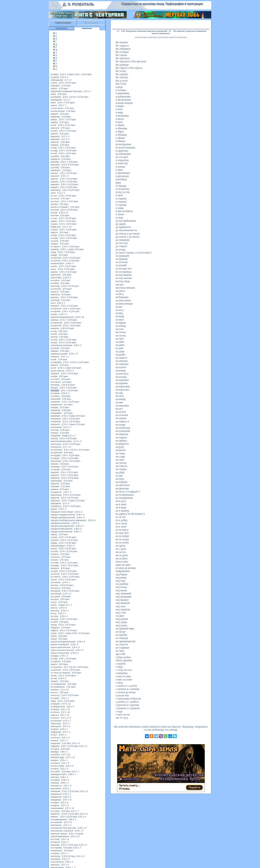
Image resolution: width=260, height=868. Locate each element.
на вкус (54, 153)
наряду (54, 543)
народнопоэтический (60, 523)
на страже (55, 597)
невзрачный (56, 794)
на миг (54, 359)
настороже (55, 591)
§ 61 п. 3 (66, 738)
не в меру (55, 811)
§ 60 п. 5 (67, 797)
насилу (54, 549)
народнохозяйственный (61, 529)
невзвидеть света (59, 774)
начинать (55, 690)
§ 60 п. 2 (72, 820)
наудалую (55, 628)
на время (55, 156)
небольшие (56, 724)
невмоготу (55, 814)
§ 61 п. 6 (76, 743)
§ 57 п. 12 (66, 704)
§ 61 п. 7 (76, 772)
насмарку (55, 565)
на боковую (56, 97)
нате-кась (55, 611)
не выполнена (57, 862)
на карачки (56, 311)
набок (53, 94)
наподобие (56, 436)
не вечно (55, 769)
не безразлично (58, 707)
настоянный (56, 594)
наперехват (56, 422)
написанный (56, 427)
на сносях (55, 574)
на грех (54, 218)
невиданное (56, 797)
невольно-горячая (59, 834)
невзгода (55, 777)
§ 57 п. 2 (67, 726)
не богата (55, 712)
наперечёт (55, 424)
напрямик (55, 486)
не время (55, 853)
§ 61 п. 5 (71, 707)
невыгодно (55, 859)
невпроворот (56, 851)
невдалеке (55, 743)
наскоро (54, 560)
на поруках (56, 455)
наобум (54, 376)
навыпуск (55, 184)
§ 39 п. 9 (80, 515)
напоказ (54, 438)
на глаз (54, 196)
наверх (54, 120)
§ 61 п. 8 (70, 766)
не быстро (55, 738)
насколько (55, 557)
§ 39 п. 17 (74, 354)
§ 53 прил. (67, 86)
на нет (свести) (57, 371)
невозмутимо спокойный (62, 831)
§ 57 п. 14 (67, 800)
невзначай (55, 791)
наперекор (55, 410)
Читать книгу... (130, 785)
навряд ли (55, 159)
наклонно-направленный (62, 317)
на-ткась (54, 616)
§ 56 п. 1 (64, 752)
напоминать (56, 447)
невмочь (54, 817)
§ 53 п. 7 (61, 103)
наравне (54, 489)
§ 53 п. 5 (63, 266)
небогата (55, 715)
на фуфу (55, 656)
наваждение (56, 100)
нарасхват (55, 501)
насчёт (54, 605)
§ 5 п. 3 (67, 667)
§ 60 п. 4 (69, 862)
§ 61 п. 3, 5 (66, 718)
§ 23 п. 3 (63, 509)
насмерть (55, 568)
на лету (54, 340)
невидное (55, 805)
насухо (54, 602)
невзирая (55, 783)
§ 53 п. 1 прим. (67, 74)
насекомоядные (58, 546)
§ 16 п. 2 (79, 512)
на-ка (53, 303)
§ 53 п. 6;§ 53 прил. (71, 402)
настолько (55, 588)
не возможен (56, 822)
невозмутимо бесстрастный (63, 828)
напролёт (55, 475)
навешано (55, 136)
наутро (54, 639)
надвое (54, 221)
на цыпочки (56, 670)
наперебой (56, 399)
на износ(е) (56, 289)
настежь (54, 585)
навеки (54, 105)
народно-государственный (63, 515)
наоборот (55, 374)
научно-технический (60, 653)
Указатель (87, 28)
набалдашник (57, 80)
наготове (55, 216)
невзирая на (56, 786)
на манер (55, 348)
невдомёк (55, 746)
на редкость (56, 506)
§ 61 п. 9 (67, 786)
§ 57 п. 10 (65, 712)
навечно (54, 134)
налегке (54, 337)
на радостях (56, 492)
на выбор (55, 168)
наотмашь (55, 385)
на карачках (56, 309)
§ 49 (62, 328)
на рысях (55, 540)
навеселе (55, 128)
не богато (55, 718)
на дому (54, 238)
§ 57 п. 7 (67, 721)
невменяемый (57, 808)
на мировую (56, 362)
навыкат (54, 173)
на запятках (56, 258)
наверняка (55, 117)
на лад (54, 331)
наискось (55, 297)
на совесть (56, 577)
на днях (54, 230)
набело (54, 88)
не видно (55, 803)
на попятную (56, 450)
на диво (54, 224)
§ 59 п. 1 (64, 729)
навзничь (55, 142)
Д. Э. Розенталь (78, 4)
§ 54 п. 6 (75, 97)
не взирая (55, 780)
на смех (54, 571)
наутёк (54, 636)
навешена (55, 139)
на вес (54, 125)
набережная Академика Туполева (66, 91)
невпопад (55, 845)
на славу (55, 563)
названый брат (57, 263)
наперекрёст (56, 413)
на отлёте (55, 379)
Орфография (63, 22)
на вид (54, 148)
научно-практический (60, 647)
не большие (56, 721)
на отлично (56, 382)
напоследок (56, 461)
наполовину (56, 444)
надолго (54, 232)
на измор (55, 283)
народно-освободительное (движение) (68, 520)
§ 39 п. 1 (78, 532)
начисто (54, 693)
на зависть (56, 247)
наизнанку (55, 286)
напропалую (56, 481)
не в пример (56, 848)
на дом (54, 235)
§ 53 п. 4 (67, 97)
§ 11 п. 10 (67, 227)
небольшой (56, 726)
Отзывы (124, 789)
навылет (54, 179)
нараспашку (56, 495)
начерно (54, 681)
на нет (53, 368)
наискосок (55, 295)
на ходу (54, 659)
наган (53, 193)
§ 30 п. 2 (62, 678)
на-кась (54, 314)
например (55, 467)
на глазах (55, 199)
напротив (55, 484)
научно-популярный (60, 645)
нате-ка (54, 608)
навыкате (55, 176)
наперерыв (56, 419)
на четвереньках (58, 684)
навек (53, 103)
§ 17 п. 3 (78, 441)
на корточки (56, 326)
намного (54, 365)
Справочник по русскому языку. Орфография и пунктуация (162, 4)
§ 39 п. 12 (80, 317)
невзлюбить (56, 788)
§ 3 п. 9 (66, 503)
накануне (55, 306)
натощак (54, 619)
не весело (55, 763)
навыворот (56, 170)
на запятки (55, 261)
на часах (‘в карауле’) (60, 673)
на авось (55, 74)
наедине (54, 244)
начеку (54, 676)
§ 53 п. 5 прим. (69, 416)
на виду (54, 151)
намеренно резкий (59, 354)
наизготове (56, 275)
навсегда (55, 162)
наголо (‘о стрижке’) (60, 207)
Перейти (194, 787)
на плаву (55, 430)
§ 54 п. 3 (78, 74)
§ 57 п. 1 (67, 732)
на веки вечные (58, 111)
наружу (54, 534)
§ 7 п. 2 (68, 80)
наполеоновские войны (61, 441)
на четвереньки (58, 687)
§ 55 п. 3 (61, 303)
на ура (54, 633)
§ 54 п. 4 (63, 235)
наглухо (54, 204)
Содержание (61, 28)
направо (54, 464)
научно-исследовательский (63, 642)
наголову (55, 210)
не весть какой (57, 766)
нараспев (55, 498)
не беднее (55, 704)
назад (53, 252)
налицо (54, 343)
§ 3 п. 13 (67, 447)
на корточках (56, 323)
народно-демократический (63, 518)
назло (53, 269)
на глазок (55, 201)
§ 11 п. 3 (61, 193)
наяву (53, 701)
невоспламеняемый (60, 836)
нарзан (54, 509)
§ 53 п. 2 (63, 221)
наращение (56, 503)
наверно (54, 114)
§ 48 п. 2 (70, 263)
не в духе (55, 749)
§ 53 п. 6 (65, 165)
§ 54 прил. (87, 74)
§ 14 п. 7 (87, 91)
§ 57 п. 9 (68, 822)
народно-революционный (62, 526)
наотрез (54, 388)
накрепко (55, 328)
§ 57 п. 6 (65, 805)
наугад (54, 625)
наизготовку (56, 278)
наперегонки (56, 405)
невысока (55, 865)
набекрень (55, 86)
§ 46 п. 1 (66, 582)
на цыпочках (56, 667)
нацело (54, 664)
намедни (55, 351)
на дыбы (55, 241)
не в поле (55, 839)
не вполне (55, 842)
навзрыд (54, 145)
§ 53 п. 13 (63, 213)
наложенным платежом (61, 345)
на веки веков (57, 108)
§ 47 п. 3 (65, 136)
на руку (54, 537)
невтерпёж (55, 856)
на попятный (56, 453)
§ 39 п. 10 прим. (76, 834)
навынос (55, 182)
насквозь (55, 554)
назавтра (55, 249)
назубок (54, 272)
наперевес (55, 402)
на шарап (55, 698)
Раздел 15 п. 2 (69, 436)
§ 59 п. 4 (65, 780)
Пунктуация (91, 22)
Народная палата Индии (62, 512)
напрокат (55, 472)
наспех (54, 580)
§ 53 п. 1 (64, 162)
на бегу (54, 83)
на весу (54, 131)
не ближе (55, 709)
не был (54, 735)
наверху (54, 122)
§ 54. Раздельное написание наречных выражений (144, 31)
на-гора (54, 213)
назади (54, 255)
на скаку (54, 551)
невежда (55, 752)
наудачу (54, 630)
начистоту (55, 695)
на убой (54, 622)
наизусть (55, 292)
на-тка (53, 613)
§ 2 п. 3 (67, 100)
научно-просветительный (62, 650)
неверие (54, 760)
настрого (55, 599)
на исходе (55, 300)
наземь (54, 266)
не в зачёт (55, 772)
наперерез (55, 416)
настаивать (56, 582)
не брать (55, 729)
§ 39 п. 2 (71, 546)
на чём (54, 678)
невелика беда (57, 757)
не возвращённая (59, 820)
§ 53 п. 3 (65, 357)
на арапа (55, 77)
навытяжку (56, 190)
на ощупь (55, 391)
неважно (55, 740)
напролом (55, 478)
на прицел (55, 470)
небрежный (56, 732)
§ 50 (63, 385)
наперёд (54, 407)
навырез (54, 187)
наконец (54, 320)
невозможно (56, 825)
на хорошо (55, 661)
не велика (55, 755)
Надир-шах (56, 227)
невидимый (56, 800)
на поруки (55, 458)
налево (54, 334)
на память (55, 393)
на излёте (55, 280)
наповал (54, 433)
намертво (55, 357)
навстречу (55, 165)
